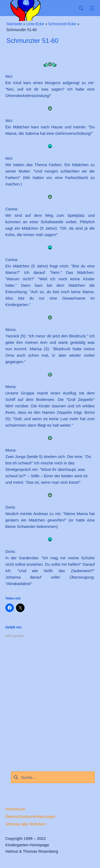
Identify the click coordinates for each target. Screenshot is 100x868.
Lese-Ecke (35, 24)
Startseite (14, 24)
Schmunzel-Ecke (62, 24)
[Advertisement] (50, 703)
